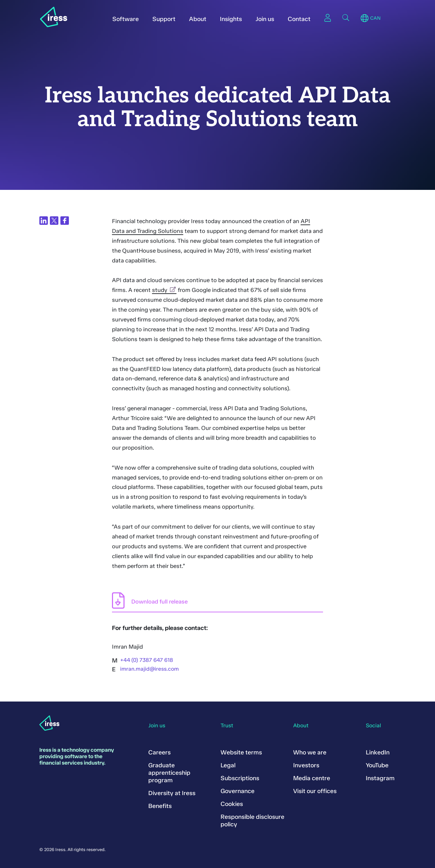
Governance (238, 791)
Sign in (327, 18)
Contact (299, 19)
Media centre (312, 778)
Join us (265, 19)
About (198, 19)
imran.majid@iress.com (149, 669)
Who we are (310, 752)
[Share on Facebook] (65, 221)
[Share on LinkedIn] (44, 221)
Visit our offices (315, 791)
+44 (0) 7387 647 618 (147, 660)
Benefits (160, 806)
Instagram (380, 778)
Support (164, 19)
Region (365, 18)
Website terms (241, 752)
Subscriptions (240, 778)
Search (346, 18)
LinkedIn (378, 752)
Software (126, 19)
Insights (231, 19)
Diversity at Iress (172, 793)
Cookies (232, 804)
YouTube (377, 765)
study (164, 290)
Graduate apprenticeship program (169, 773)
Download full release (159, 601)
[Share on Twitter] (54, 221)
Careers (159, 752)
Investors (306, 765)
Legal (228, 765)
